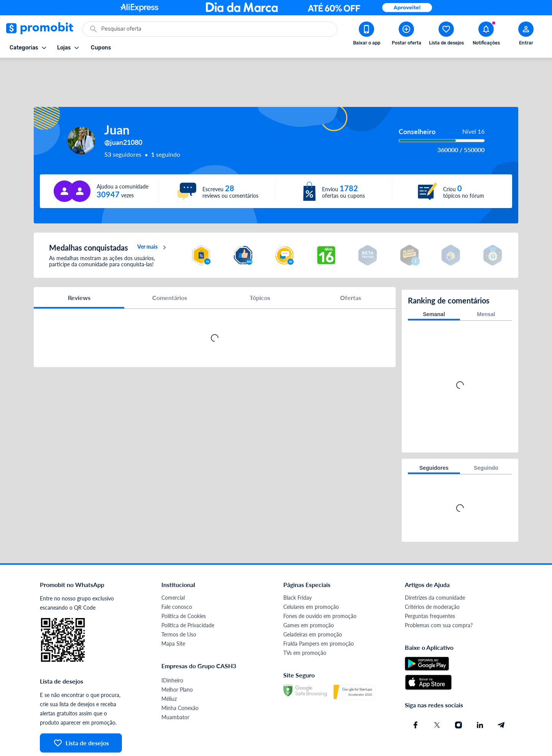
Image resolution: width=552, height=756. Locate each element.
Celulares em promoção (311, 576)
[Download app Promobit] (366, 35)
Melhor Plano (177, 659)
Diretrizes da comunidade (435, 567)
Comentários (170, 270)
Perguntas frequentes (430, 586)
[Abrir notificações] (486, 35)
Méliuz (169, 668)
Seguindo (486, 438)
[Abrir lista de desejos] (446, 35)
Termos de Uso (179, 604)
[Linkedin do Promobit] (480, 695)
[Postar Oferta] (406, 35)
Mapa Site (173, 613)
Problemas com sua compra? (439, 595)
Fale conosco (177, 576)
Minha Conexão (180, 678)
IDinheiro (172, 650)
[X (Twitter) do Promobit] (437, 695)
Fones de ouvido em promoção (320, 586)
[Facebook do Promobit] (416, 695)
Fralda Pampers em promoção (319, 613)
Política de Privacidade (188, 595)
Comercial (173, 567)
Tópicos (260, 270)
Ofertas (351, 270)
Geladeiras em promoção (313, 604)
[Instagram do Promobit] (458, 695)
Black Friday (297, 567)
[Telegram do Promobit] (501, 695)
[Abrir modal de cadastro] (526, 35)
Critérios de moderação (432, 576)
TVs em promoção (305, 622)
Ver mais (153, 220)
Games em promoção (309, 595)
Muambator (175, 687)
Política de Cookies (184, 586)
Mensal (486, 284)
